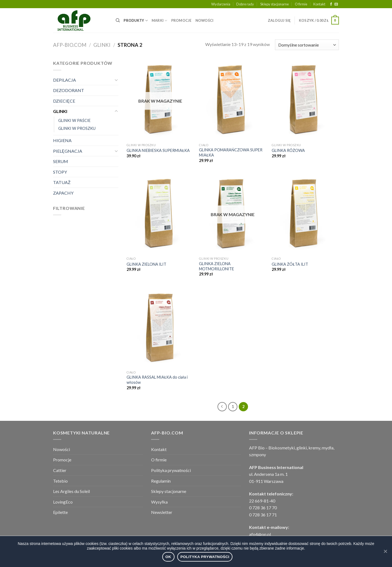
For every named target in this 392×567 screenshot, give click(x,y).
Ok (168, 557)
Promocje (62, 460)
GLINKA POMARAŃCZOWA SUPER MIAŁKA (231, 152)
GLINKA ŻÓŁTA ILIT (290, 264)
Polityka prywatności (171, 470)
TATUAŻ (62, 182)
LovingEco (63, 502)
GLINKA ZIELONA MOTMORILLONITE (217, 266)
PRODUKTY (136, 21)
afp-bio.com (70, 45)
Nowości (62, 449)
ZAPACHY (63, 193)
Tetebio (60, 481)
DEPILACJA (65, 80)
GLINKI (102, 45)
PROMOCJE (181, 20)
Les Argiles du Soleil (71, 491)
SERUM (61, 161)
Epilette (60, 512)
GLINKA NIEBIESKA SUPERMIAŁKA (158, 150)
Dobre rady (245, 4)
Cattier (60, 470)
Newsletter (162, 512)
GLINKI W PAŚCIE (74, 120)
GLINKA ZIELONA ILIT (146, 264)
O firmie (301, 4)
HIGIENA (62, 140)
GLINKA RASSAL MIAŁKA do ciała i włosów (157, 380)
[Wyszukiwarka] (118, 20)
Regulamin (161, 481)
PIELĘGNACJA (68, 151)
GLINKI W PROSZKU (77, 128)
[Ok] (385, 551)
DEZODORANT (69, 90)
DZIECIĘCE (64, 101)
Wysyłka (159, 502)
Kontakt (319, 4)
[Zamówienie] (307, 45)
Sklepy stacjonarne (275, 4)
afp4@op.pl (260, 534)
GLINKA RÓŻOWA (288, 150)
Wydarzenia (221, 4)
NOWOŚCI (205, 20)
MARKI (160, 21)
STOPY (60, 172)
